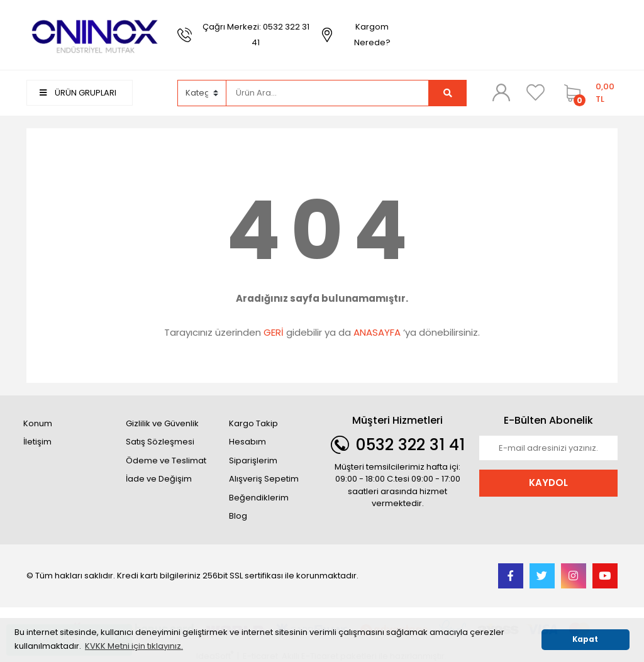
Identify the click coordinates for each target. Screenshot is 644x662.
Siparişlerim (253, 461)
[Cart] (588, 93)
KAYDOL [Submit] (548, 483)
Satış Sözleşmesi (160, 442)
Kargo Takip (253, 423)
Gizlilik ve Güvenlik (162, 423)
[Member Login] (501, 92)
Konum (38, 423)
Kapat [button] (585, 639)
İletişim (37, 442)
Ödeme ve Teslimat (166, 461)
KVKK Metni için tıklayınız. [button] (134, 646)
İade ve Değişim (159, 479)
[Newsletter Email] (548, 448)
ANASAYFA (377, 332)
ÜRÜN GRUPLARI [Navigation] (78, 93)
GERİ (274, 332)
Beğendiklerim (259, 498)
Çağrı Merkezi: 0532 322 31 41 (256, 35)
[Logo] (96, 34)
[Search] (328, 93)
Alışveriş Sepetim (264, 479)
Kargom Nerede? (372, 35)
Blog (238, 516)
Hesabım (247, 442)
